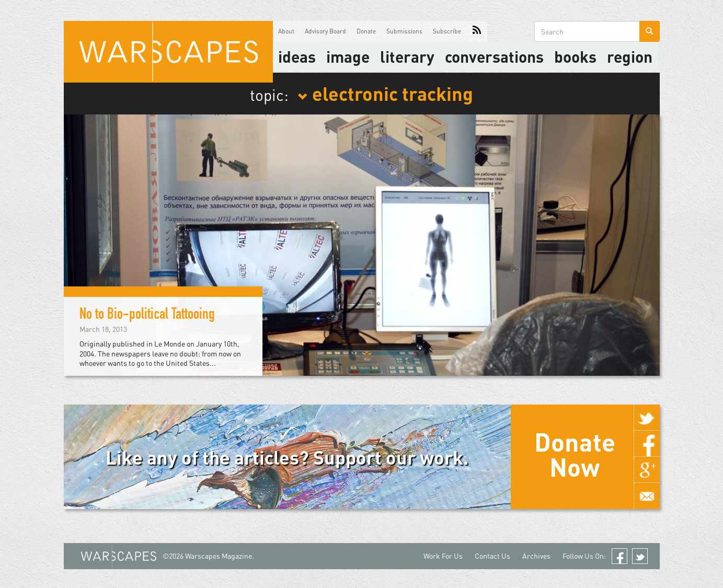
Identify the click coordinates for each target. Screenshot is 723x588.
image (348, 56)
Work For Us (443, 556)
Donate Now (575, 454)
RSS (477, 31)
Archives (536, 556)
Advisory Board (325, 31)
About (286, 31)
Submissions (404, 31)
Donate (366, 31)
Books (575, 56)
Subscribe (447, 31)
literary (407, 56)
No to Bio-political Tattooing (147, 316)
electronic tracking (385, 93)
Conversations (494, 56)
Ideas (297, 56)
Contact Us (492, 556)
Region (630, 56)
